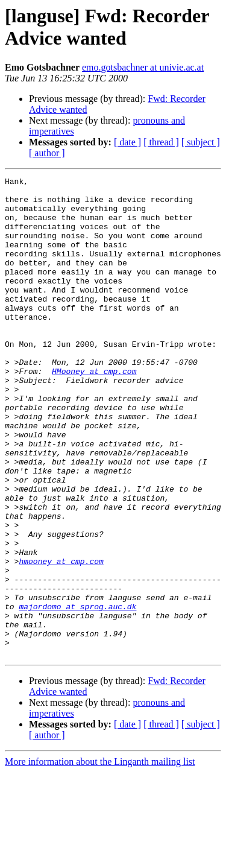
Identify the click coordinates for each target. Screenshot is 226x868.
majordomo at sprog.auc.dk (77, 693)
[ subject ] (201, 142)
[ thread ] (161, 142)
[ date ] (127, 142)
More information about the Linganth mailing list (100, 857)
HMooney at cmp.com (94, 411)
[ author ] (47, 153)
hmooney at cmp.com (61, 639)
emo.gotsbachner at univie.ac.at (143, 67)
